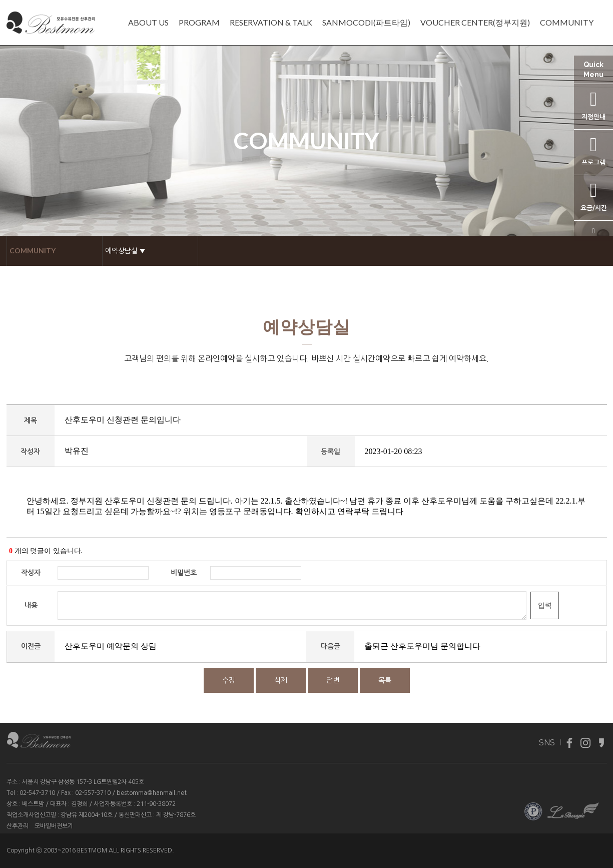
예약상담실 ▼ (125, 251)
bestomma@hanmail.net (152, 793)
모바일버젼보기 (54, 826)
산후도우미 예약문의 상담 (111, 646)
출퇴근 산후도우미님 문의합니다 (422, 646)
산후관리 (18, 826)
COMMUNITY (567, 23)
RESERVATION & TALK (271, 23)
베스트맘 (33, 804)
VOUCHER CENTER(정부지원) (475, 23)
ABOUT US (148, 23)
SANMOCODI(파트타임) (366, 23)
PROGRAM (199, 23)
